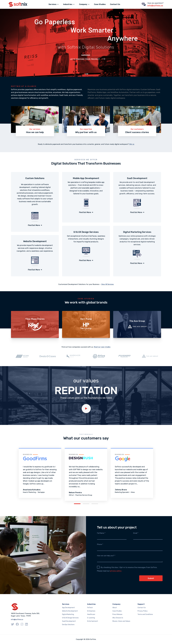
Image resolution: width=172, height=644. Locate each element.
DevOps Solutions (68, 625)
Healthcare (91, 614)
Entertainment (93, 621)
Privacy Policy (143, 611)
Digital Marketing (68, 614)
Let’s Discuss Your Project (85, 59)
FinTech (90, 608)
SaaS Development (69, 621)
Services (54, 4)
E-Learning (91, 618)
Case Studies (100, 4)
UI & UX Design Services (70, 618)
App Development (68, 608)
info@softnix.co (155, 6)
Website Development (70, 611)
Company (84, 4)
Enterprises (91, 611)
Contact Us (115, 4)
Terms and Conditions (145, 614)
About (115, 608)
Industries (69, 4)
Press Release (117, 614)
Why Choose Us (118, 618)
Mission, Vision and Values (121, 621)
